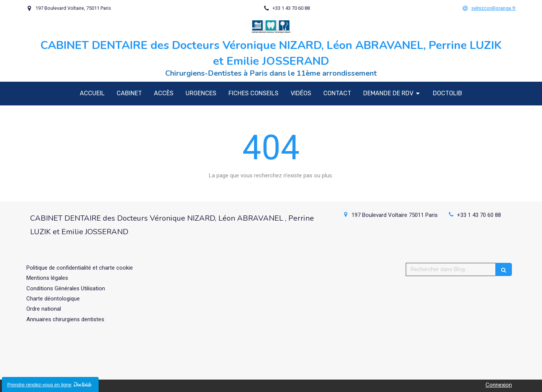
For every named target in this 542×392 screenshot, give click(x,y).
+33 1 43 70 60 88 (479, 215)
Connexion (499, 385)
